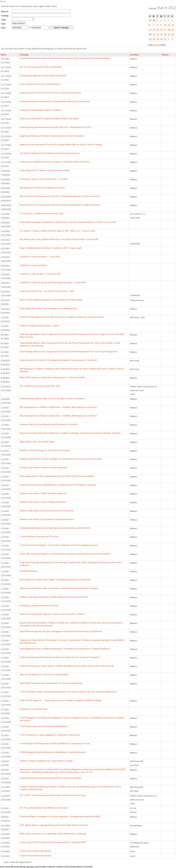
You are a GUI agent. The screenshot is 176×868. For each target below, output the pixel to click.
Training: (5, 16)
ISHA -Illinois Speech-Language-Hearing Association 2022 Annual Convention (54, 825)
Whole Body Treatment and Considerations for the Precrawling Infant (51, 683)
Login (6, 862)
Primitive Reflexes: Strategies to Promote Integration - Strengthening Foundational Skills (60, 816)
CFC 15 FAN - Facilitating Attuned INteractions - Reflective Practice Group (53, 795)
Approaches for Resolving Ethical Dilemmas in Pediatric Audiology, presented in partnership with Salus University (70, 433)
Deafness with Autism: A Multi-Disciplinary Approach (43, 493)
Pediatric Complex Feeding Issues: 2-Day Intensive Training (46, 761)
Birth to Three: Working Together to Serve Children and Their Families (51, 300)
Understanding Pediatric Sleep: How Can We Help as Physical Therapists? (52, 398)
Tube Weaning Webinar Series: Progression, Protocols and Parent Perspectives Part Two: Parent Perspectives (69, 352)
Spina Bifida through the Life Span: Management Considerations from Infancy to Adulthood (61, 631)
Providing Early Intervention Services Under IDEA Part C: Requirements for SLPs (56, 127)
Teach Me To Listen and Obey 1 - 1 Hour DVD (40, 257)
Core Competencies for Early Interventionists (40, 84)
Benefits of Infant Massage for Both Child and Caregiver (45, 450)
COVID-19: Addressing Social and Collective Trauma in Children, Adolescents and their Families (62, 317)
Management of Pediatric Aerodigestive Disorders (42, 188)
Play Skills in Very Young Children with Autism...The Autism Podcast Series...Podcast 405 (59, 239)
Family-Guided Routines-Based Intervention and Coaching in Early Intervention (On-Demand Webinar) (65, 58)
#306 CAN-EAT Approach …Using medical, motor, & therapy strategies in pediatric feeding (60, 700)
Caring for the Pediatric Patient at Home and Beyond (44, 467)
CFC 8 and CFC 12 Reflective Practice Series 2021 (42, 213)
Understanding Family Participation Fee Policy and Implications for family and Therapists (60, 657)
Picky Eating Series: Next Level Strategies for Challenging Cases (48, 308)
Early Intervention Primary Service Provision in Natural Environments (50, 93)
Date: (3, 28)
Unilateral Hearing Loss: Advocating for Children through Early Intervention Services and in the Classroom (67, 666)
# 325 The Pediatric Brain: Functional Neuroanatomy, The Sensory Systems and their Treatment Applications (68, 692)
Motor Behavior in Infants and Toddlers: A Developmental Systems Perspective (55, 580)
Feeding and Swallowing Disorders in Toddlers (40, 110)
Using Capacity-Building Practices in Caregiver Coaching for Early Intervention (55, 162)
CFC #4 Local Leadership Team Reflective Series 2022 (44, 808)
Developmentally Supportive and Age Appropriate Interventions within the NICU (55, 528)
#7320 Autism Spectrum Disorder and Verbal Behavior (44, 726)
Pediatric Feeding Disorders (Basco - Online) (40, 326)
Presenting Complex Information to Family (39, 606)
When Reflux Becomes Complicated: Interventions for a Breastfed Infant (52, 377)
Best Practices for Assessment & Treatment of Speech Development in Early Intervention (60, 196)
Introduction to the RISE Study (34, 709)
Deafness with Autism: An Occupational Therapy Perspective (47, 519)
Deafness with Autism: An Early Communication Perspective (47, 511)
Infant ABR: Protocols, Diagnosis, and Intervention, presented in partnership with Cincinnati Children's (65, 554)
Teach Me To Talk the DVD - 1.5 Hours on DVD (40, 274)
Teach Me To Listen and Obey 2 (34, 265)
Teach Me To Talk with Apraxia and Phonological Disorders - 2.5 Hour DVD (53, 282)
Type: (3, 24)
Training (24, 55)
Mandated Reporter (29, 571)
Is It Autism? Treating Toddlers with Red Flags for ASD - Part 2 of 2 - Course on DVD (57, 231)
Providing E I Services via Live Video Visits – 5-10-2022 (44, 179)
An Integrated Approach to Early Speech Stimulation (43, 76)
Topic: (4, 20)
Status (166, 55)
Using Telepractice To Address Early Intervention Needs (45, 170)
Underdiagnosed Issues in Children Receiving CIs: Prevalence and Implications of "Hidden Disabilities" (65, 649)
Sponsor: (5, 11)
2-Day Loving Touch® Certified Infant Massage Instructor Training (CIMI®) (53, 842)
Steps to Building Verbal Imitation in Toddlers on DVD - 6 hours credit (51, 248)
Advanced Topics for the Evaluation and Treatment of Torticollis (49, 424)
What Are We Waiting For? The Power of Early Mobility (44, 674)
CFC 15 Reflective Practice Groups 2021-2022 (40, 386)
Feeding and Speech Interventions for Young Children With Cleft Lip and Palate (55, 101)
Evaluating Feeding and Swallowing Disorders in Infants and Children (50, 778)
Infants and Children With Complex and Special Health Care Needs (49, 119)
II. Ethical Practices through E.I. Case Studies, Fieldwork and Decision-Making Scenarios (59, 545)
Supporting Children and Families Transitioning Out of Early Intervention (52, 136)
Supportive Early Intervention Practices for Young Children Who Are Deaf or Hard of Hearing (61, 144)
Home (3, 1)
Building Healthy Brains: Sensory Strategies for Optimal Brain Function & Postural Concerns (61, 459)
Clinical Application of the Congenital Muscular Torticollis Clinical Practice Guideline (57, 476)
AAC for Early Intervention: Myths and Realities (41, 67)
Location (135, 55)
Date (4, 55)
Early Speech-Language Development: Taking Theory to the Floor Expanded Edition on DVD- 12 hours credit (68, 222)
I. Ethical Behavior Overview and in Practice (39, 536)
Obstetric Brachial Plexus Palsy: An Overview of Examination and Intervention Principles (59, 588)
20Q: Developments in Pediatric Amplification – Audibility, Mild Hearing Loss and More (58, 407)
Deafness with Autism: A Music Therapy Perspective (43, 502)
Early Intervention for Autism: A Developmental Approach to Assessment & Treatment (58, 360)
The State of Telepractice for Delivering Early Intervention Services (50, 153)
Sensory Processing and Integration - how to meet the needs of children (52, 614)
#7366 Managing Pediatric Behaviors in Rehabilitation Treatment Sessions (53, 752)
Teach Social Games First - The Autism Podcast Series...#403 (47, 291)
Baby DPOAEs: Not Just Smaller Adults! (37, 442)
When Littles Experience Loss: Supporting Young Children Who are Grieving (53, 834)
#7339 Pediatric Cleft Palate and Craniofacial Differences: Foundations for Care (55, 743)
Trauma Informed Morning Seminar (36, 851)
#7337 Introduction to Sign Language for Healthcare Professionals (50, 735)
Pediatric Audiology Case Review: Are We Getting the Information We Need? (54, 597)
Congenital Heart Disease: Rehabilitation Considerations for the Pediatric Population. (58, 485)
